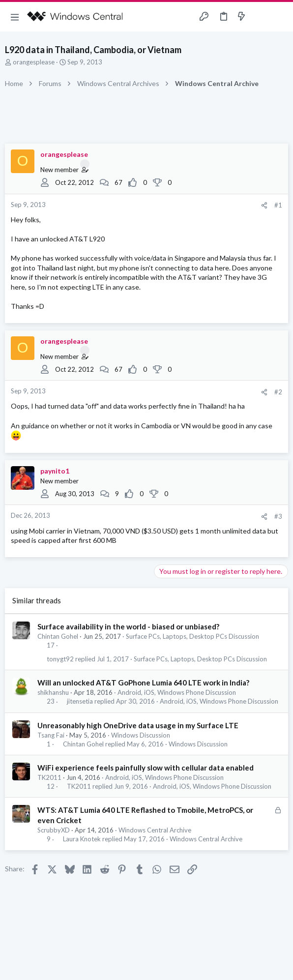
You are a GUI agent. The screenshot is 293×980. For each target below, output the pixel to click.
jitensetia (80, 701)
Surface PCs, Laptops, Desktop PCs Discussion (192, 636)
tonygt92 (60, 659)
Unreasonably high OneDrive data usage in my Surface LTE (138, 725)
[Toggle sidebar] (261, 17)
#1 (278, 205)
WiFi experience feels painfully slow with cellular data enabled (146, 768)
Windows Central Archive (155, 830)
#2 (278, 392)
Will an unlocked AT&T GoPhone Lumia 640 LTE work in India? (143, 683)
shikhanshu (53, 692)
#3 (278, 516)
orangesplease (34, 62)
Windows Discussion (141, 735)
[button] (15, 17)
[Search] (280, 17)
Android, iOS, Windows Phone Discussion (177, 692)
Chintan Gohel (58, 636)
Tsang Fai (51, 735)
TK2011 (49, 777)
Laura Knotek (82, 839)
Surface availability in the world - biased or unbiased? (128, 626)
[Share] (264, 205)
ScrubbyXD (54, 830)
